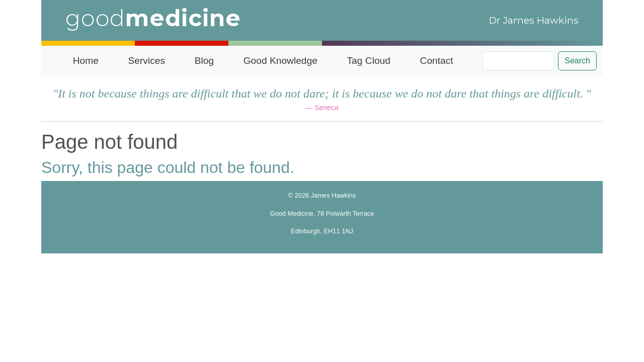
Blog (204, 61)
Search (577, 61)
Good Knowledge (280, 61)
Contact (437, 61)
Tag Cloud (369, 61)
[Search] (518, 61)
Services (146, 61)
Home (86, 61)
